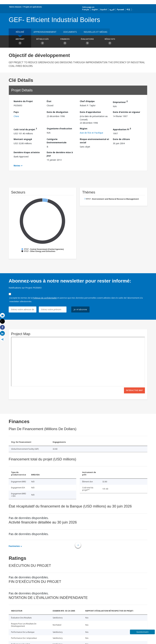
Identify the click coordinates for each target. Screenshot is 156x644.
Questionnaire (142, 632)
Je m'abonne (80, 309)
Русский (120, 10)
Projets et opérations (33, 7)
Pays (16, 112)
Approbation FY (122, 129)
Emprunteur (120, 102)
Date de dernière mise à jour (60, 154)
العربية (112, 10)
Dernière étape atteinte (27, 152)
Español (104, 10)
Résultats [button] (110, 42)
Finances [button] (65, 42)
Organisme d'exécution (59, 129)
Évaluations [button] (87, 42)
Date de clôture (121, 139)
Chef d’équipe (87, 101)
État (49, 101)
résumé (20, 32)
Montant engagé (23, 139)
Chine (16, 116)
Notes (17, 166)
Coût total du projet (25, 129)
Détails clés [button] (42, 42)
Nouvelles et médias (96, 32)
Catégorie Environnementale (57, 141)
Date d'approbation (90, 112)
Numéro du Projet (23, 101)
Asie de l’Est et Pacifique (91, 133)
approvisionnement (45, 32)
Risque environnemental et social (94, 141)
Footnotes (14, 546)
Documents (70, 32)
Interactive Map (134, 390)
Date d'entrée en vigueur (127, 112)
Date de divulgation (57, 112)
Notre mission (15, 7)
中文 (128, 10)
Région (84, 129)
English (95, 10)
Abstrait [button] (20, 42)
